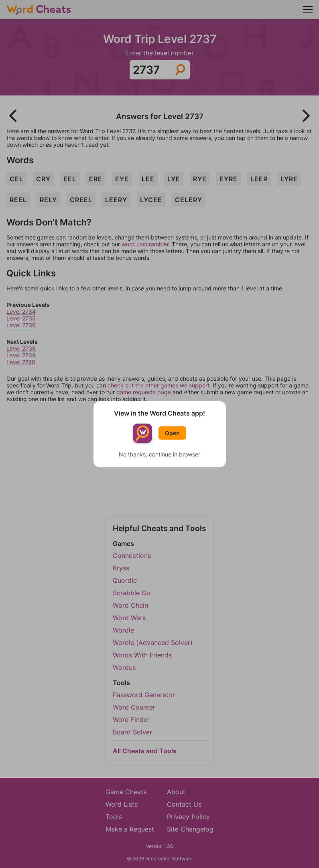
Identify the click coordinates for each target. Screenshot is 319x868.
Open (172, 433)
